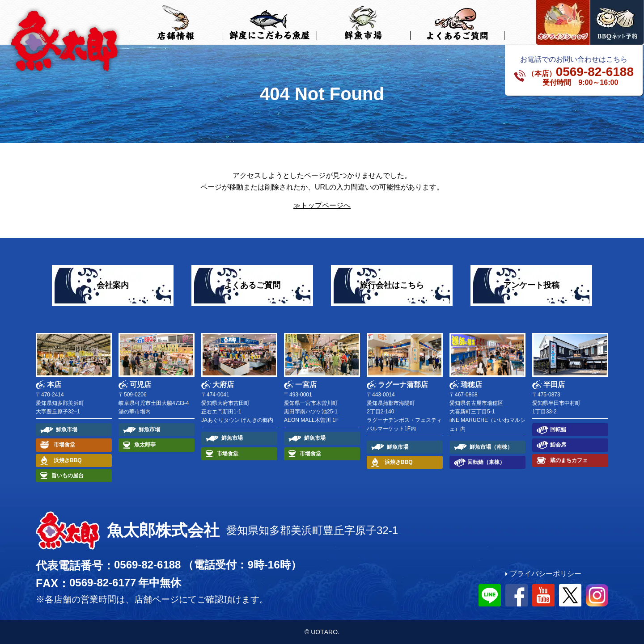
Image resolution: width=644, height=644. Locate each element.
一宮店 (306, 385)
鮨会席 (558, 445)
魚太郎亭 (145, 445)
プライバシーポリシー (546, 574)
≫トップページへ (322, 205)
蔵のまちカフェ (569, 460)
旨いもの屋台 (68, 476)
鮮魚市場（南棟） (491, 447)
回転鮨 (558, 429)
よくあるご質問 (252, 285)
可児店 (140, 385)
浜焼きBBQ (68, 460)
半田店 (554, 385)
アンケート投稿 (531, 285)
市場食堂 (64, 445)
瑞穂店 (471, 385)
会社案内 (113, 285)
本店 (54, 385)
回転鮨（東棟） (486, 462)
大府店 (223, 385)
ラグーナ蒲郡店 (403, 385)
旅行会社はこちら (392, 285)
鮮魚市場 (67, 429)
